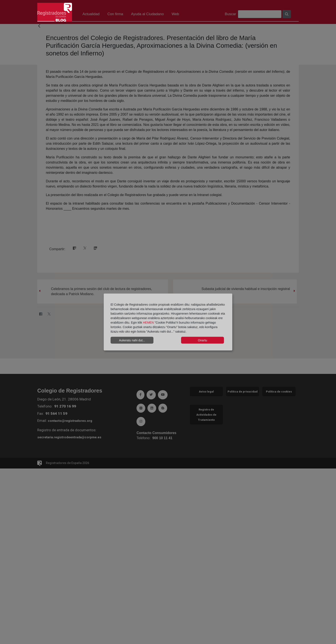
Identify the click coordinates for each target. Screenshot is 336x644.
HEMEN (148, 323)
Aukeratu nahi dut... (132, 340)
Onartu (203, 340)
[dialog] (168, 322)
